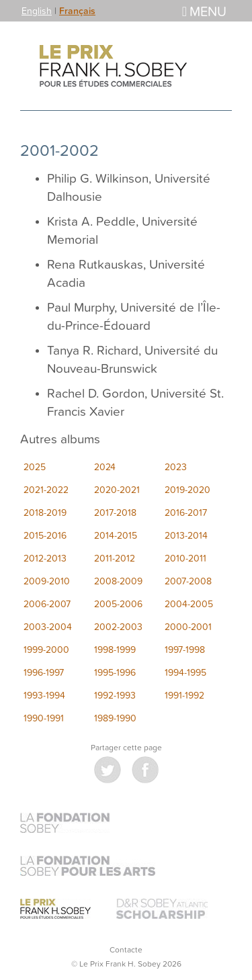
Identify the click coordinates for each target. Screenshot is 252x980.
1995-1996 (115, 672)
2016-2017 (186, 512)
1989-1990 (115, 718)
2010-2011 (185, 558)
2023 (176, 466)
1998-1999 (115, 649)
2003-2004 (48, 626)
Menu (204, 11)
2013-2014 (186, 535)
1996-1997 (44, 672)
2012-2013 (45, 558)
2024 (105, 466)
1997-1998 (185, 649)
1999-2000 (46, 649)
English (37, 10)
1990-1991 (44, 718)
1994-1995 (185, 672)
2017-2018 (115, 512)
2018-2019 (45, 512)
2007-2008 (188, 581)
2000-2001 (188, 626)
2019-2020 (187, 489)
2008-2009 (118, 581)
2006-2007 (47, 604)
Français (77, 11)
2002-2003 (118, 626)
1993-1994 (44, 695)
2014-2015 (116, 535)
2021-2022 (46, 489)
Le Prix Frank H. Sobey (126, 66)
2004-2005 (189, 604)
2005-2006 (118, 604)
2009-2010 (47, 581)
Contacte (126, 949)
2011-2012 (115, 558)
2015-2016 (45, 535)
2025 (35, 466)
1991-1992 (184, 695)
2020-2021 (117, 489)
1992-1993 (115, 695)
